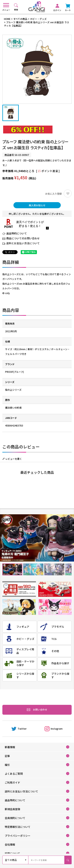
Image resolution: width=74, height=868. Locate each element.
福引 (7, 765)
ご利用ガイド (12, 782)
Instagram (54, 729)
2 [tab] (33, 570)
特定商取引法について (18, 827)
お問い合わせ (37, 710)
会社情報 (10, 844)
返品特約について (17, 233)
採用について (12, 853)
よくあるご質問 (14, 774)
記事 (7, 756)
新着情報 (10, 747)
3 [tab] (54, 570)
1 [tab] (12, 570)
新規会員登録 (12, 809)
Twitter (19, 729)
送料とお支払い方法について (23, 243)
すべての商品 (20, 19)
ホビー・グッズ (38, 19)
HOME (7, 19)
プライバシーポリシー (18, 836)
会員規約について (15, 818)
